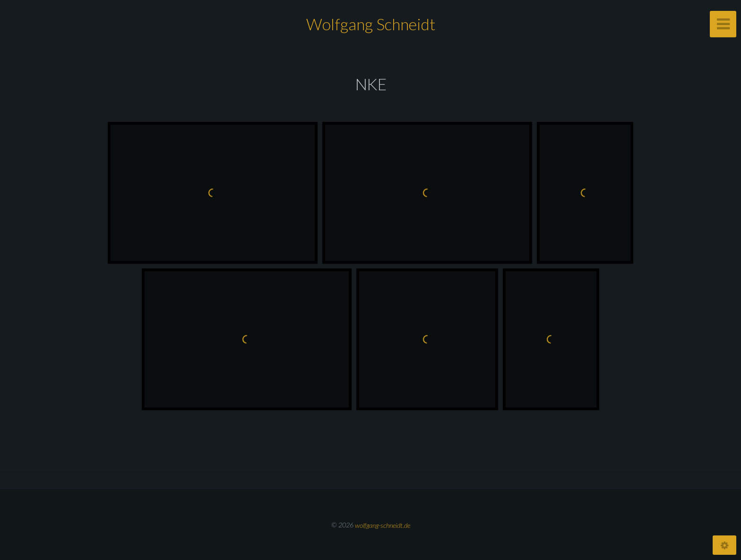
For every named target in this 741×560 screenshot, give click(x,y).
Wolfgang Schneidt (371, 24)
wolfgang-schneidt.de (383, 525)
